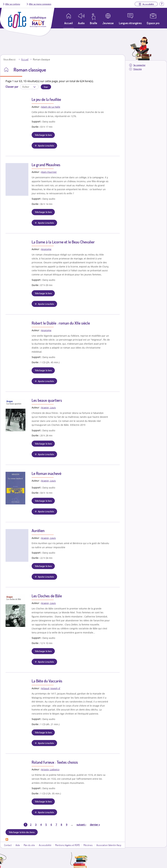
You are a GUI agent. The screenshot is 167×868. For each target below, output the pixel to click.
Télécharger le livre (43, 135)
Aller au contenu (13, 4)
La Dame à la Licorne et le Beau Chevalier (63, 242)
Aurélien (38, 530)
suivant (81, 825)
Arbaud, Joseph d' (51, 688)
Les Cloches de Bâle (47, 596)
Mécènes (88, 845)
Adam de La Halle (51, 107)
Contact (8, 845)
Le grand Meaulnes (46, 165)
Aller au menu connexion (40, 4)
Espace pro (153, 23)
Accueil (25, 59)
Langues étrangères (130, 23)
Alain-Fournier (49, 172)
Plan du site (29, 845)
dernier (95, 825)
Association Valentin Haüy (109, 845)
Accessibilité (45, 845)
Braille (94, 23)
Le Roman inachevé (46, 473)
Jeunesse (108, 23)
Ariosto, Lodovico (50, 769)
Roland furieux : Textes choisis (55, 762)
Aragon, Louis (48, 408)
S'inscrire (138, 69)
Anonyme (46, 249)
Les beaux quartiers (47, 400)
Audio (81, 23)
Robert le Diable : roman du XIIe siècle (61, 323)
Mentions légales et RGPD (67, 845)
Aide (18, 845)
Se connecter (139, 65)
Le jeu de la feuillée (46, 99)
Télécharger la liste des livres (22, 832)
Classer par (12, 87)
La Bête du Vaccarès (47, 681)
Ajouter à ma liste (46, 145)
